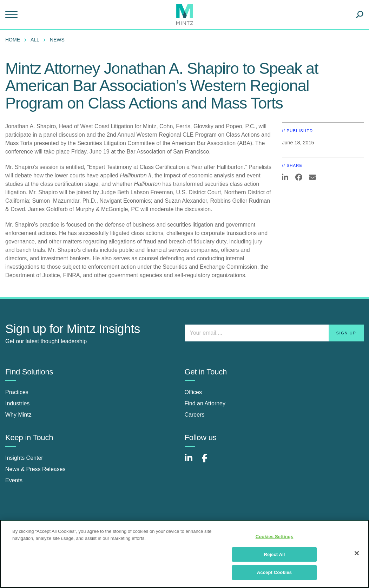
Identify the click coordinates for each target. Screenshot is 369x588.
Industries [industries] (17, 403)
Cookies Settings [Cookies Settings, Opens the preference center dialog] (275, 537)
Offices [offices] (193, 392)
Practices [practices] (17, 392)
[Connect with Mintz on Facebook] (209, 462)
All (35, 40)
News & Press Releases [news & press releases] (35, 469)
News (57, 40)
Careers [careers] (195, 415)
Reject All (274, 554)
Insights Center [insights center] (24, 458)
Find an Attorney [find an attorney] (205, 403)
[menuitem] (14, 40)
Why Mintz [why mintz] (18, 415)
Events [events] (14, 480)
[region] (184, 554)
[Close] (357, 553)
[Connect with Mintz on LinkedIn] (192, 462)
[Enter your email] (274, 333)
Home (13, 40)
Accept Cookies (274, 572)
